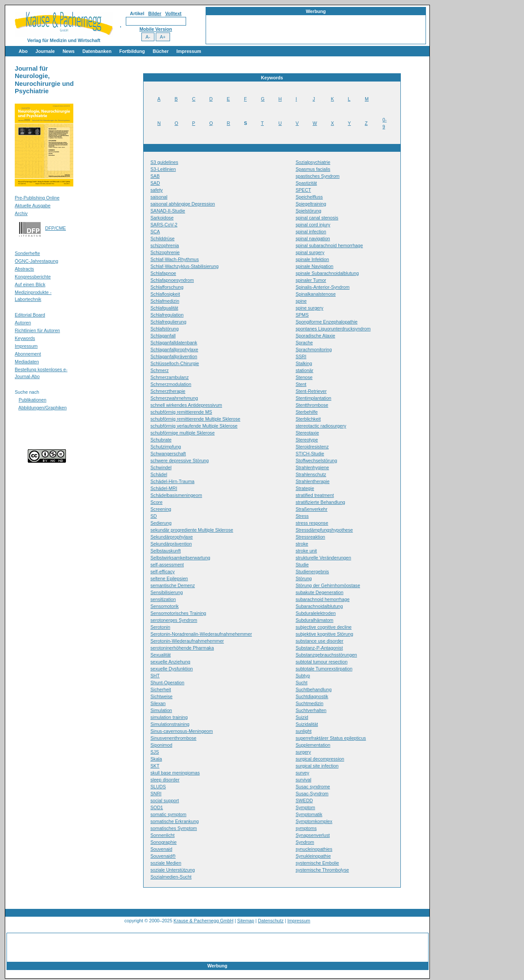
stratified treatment (314, 495)
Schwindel (161, 467)
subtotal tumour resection (321, 662)
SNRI (156, 794)
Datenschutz (271, 921)
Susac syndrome (313, 787)
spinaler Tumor (311, 280)
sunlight (303, 731)
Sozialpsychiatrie (313, 162)
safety (157, 190)
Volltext (174, 13)
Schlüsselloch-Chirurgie (175, 363)
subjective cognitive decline (323, 627)
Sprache (304, 343)
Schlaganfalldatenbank (174, 343)
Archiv (21, 213)
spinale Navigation (314, 266)
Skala (156, 759)
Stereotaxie (307, 433)
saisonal (159, 197)
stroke (302, 544)
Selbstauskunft (166, 551)
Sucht (301, 683)
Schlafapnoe (163, 273)
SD (154, 516)
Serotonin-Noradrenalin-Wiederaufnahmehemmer (201, 634)
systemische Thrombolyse (322, 870)
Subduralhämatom (314, 620)
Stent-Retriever (311, 391)
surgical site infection (317, 766)
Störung (303, 578)
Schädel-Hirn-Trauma (172, 481)
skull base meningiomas (175, 773)
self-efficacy (163, 572)
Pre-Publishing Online (37, 198)
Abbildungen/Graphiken (42, 408)
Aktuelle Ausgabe (33, 206)
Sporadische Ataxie (315, 336)
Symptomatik (309, 814)
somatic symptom (169, 814)
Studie (302, 565)
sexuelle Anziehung (170, 662)
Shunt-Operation (167, 683)
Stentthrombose (312, 405)
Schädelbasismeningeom (176, 495)
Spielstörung (308, 211)
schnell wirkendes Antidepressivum (186, 405)
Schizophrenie (165, 252)
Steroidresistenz (312, 447)
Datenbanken (97, 51)
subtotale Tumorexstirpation (324, 669)
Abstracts (24, 269)
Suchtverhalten (311, 710)
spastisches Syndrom (317, 176)
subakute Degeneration (319, 592)
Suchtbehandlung (313, 689)
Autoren (23, 323)
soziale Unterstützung (173, 870)
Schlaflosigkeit (165, 294)
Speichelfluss (309, 197)
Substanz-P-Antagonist (319, 648)
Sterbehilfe (306, 412)
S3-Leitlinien (163, 169)
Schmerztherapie (168, 391)
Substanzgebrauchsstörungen (326, 655)
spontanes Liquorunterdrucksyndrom (333, 329)
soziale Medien (166, 863)
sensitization (163, 599)
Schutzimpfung (166, 447)
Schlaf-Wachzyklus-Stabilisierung (185, 266)
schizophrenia (165, 245)
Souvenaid (161, 849)
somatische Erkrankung (175, 821)
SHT (155, 676)
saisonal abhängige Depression (183, 204)
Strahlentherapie (312, 481)
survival (303, 780)
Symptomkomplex (314, 821)
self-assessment (167, 565)
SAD (155, 183)
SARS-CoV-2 (164, 225)
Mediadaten (27, 362)
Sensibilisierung (167, 592)
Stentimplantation (313, 398)
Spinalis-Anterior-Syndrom (322, 287)
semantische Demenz (173, 585)
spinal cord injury (313, 225)
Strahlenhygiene (312, 467)
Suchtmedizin (309, 703)
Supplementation (313, 745)
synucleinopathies (314, 849)
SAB (155, 176)
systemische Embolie (317, 863)
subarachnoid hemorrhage (322, 599)
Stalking (304, 363)
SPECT (303, 190)
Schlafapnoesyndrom (172, 280)
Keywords (25, 338)
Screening (161, 509)
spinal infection (311, 232)
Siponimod (161, 745)
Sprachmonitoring (314, 350)
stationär (304, 370)
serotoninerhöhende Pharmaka (182, 648)
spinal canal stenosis (317, 218)
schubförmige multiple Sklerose (183, 433)
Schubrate (161, 440)
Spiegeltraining (311, 204)
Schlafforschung (167, 287)
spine (301, 301)
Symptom (305, 807)
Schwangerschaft (168, 454)
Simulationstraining (170, 724)
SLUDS (158, 787)
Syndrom (305, 842)
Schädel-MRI (164, 488)
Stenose (304, 377)
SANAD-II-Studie (168, 211)
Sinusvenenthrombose (174, 738)
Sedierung (161, 523)
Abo (23, 51)
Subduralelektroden (315, 613)
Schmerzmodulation (171, 384)
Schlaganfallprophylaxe (174, 350)
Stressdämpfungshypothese (324, 530)
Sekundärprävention (171, 544)
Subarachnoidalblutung (319, 606)
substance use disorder (319, 641)
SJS (155, 752)
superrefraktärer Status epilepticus (331, 738)
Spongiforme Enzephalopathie (326, 322)
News (69, 51)
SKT (155, 766)
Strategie (305, 488)
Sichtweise (162, 696)
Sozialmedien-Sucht (171, 877)
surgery (303, 752)
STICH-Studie (310, 454)
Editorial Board (30, 315)
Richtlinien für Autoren (37, 330)
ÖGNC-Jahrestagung (36, 261)
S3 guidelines (164, 162)
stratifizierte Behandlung (320, 502)
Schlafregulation (167, 315)
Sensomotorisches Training (178, 613)
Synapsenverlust (313, 835)
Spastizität (306, 183)
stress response (312, 523)
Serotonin (160, 627)
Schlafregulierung (169, 322)
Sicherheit (161, 689)
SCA (155, 232)
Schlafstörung (165, 329)
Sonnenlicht (163, 835)
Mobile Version (156, 29)
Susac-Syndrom (312, 794)
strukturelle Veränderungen (323, 558)
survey (302, 773)
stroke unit (306, 551)
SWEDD (304, 800)
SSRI (301, 356)
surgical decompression (320, 759)
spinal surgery (310, 252)
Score (157, 502)
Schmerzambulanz (170, 377)
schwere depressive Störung (180, 461)
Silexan (158, 703)
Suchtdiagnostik (312, 696)
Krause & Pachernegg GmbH (203, 921)
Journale (45, 51)
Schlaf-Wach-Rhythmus (175, 259)
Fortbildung (132, 51)
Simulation (161, 710)
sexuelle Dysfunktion (172, 669)
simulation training (169, 717)
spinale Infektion (312, 259)
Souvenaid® (163, 856)
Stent (301, 384)
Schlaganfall (163, 336)
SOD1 (157, 807)
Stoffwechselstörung (316, 461)
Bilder (155, 13)
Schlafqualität (164, 308)
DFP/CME (56, 228)
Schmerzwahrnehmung (174, 398)
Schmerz (160, 370)
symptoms (306, 828)
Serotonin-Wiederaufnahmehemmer (187, 641)
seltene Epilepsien (169, 578)
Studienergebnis (312, 572)
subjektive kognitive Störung (324, 634)
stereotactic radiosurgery (321, 426)
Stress (302, 516)
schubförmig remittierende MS (181, 412)
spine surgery (309, 308)
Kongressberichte (33, 277)
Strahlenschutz (311, 474)
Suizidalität (307, 724)
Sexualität (161, 655)
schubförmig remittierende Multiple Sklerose (195, 419)
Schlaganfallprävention (174, 356)
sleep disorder (165, 780)
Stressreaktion (310, 537)
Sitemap (246, 921)
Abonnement (28, 354)
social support (165, 800)
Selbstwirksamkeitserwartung (180, 558)
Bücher (161, 51)
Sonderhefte (27, 253)
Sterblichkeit (308, 419)
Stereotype (307, 440)
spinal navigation (313, 238)
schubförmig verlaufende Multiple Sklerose (194, 426)
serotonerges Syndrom (174, 620)
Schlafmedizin (165, 301)
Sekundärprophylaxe (172, 537)
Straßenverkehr (311, 509)
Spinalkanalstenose (315, 294)
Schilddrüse (163, 238)
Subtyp (303, 676)
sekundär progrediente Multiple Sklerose (192, 530)
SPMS (302, 315)
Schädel (159, 474)
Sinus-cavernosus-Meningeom (182, 731)
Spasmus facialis (313, 169)
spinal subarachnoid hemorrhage (329, 245)
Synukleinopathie (313, 856)
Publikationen (33, 400)
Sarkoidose (162, 218)
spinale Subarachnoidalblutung (327, 273)
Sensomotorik (165, 606)
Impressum (189, 51)
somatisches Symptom (174, 828)
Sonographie (164, 842)
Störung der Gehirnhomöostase (328, 585)
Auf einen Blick (30, 284)
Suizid (302, 717)
